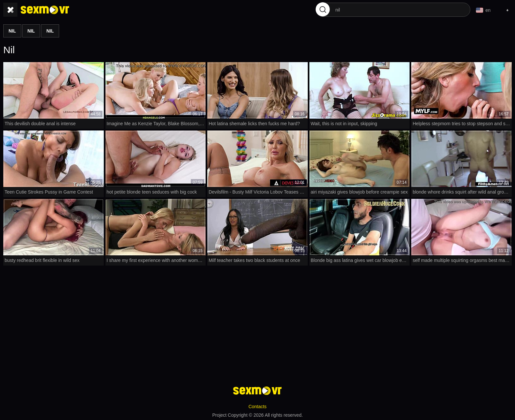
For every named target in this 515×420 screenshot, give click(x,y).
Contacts (257, 406)
